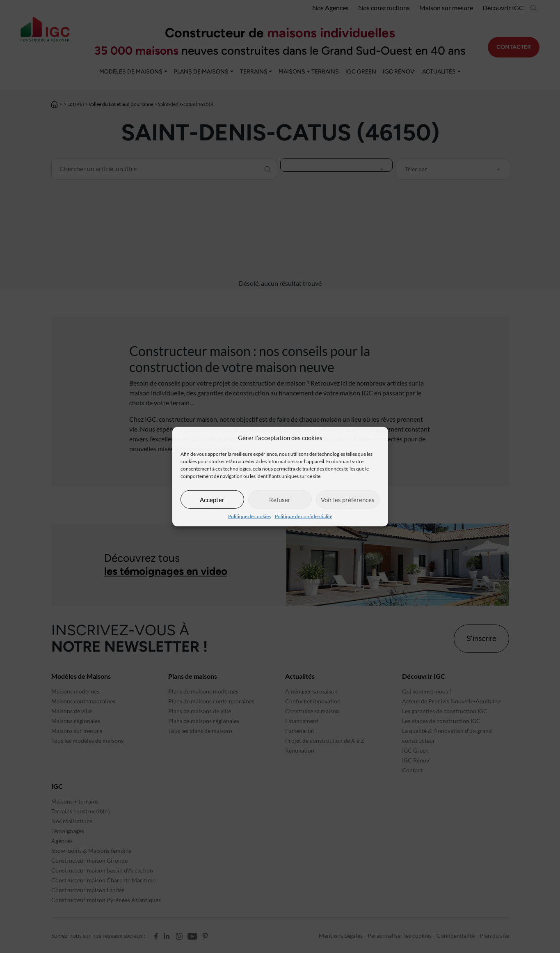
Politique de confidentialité (304, 516)
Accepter (212, 499)
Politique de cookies (249, 516)
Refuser (280, 499)
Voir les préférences (348, 499)
